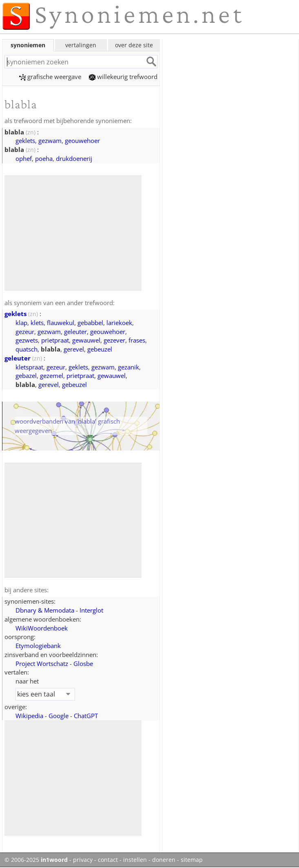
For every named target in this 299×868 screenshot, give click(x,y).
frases (137, 340)
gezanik (128, 367)
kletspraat (29, 367)
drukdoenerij (74, 158)
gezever (114, 340)
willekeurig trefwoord (123, 77)
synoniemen (28, 45)
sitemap (192, 860)
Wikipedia (29, 716)
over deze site (134, 45)
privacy (83, 860)
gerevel (74, 349)
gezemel (52, 376)
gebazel (26, 376)
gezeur (25, 332)
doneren (164, 860)
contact (108, 860)
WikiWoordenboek (42, 628)
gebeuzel (100, 349)
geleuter (75, 332)
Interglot (91, 610)
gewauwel (86, 340)
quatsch (27, 349)
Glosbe (83, 664)
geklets (25, 141)
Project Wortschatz (42, 664)
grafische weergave (50, 77)
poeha (44, 158)
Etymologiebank (38, 646)
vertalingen (81, 45)
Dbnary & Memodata (45, 610)
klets (37, 323)
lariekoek (119, 323)
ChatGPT (86, 716)
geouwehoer (82, 141)
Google (59, 716)
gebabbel (90, 323)
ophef (24, 158)
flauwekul (61, 323)
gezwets (27, 340)
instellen (135, 860)
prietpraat (55, 340)
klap (21, 323)
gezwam (50, 141)
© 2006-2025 (36, 860)
